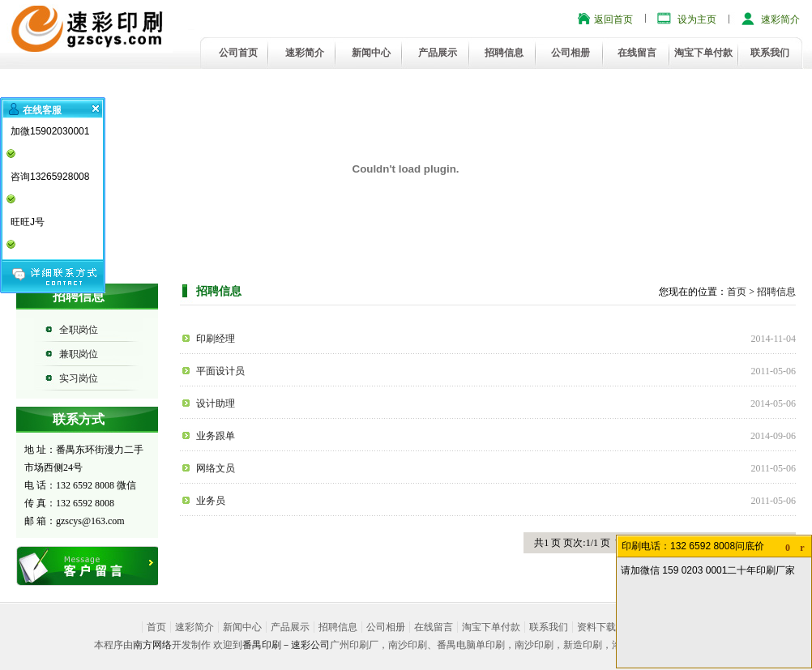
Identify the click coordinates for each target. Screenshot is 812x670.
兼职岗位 (79, 354)
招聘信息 (504, 53)
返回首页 (613, 19)
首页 (737, 292)
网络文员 (216, 468)
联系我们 (770, 53)
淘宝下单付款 (703, 53)
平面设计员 (220, 371)
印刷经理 (216, 339)
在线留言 (637, 53)
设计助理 (216, 403)
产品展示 (438, 53)
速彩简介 (780, 19)
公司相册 (571, 53)
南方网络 (152, 645)
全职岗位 (79, 330)
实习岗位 (79, 378)
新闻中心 (371, 53)
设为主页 (697, 19)
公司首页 (238, 53)
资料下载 (596, 627)
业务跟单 (216, 436)
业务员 (211, 501)
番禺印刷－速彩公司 (286, 645)
